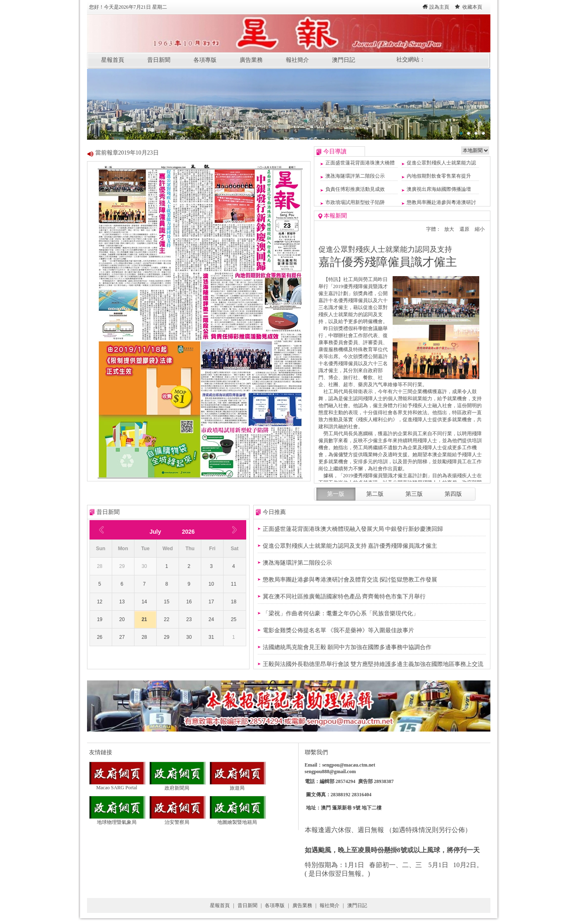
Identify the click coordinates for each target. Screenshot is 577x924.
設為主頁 (439, 7)
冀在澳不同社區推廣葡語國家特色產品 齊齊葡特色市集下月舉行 (344, 597)
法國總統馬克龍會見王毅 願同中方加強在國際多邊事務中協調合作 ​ (348, 647)
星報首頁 (113, 60)
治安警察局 (178, 820)
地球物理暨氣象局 (117, 820)
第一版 (336, 494)
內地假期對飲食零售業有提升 (439, 176)
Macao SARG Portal (117, 785)
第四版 (453, 494)
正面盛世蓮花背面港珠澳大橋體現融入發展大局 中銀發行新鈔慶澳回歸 (353, 529)
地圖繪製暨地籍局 (238, 820)
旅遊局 (238, 786)
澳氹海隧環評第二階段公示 (355, 176)
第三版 (414, 494)
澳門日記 (344, 60)
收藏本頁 (472, 7)
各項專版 (205, 60)
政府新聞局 (178, 786)
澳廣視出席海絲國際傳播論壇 (439, 189)
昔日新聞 (159, 60)
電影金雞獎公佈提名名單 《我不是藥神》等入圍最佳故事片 (339, 630)
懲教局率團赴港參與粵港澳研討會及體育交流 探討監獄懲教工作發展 (350, 580)
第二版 (375, 494)
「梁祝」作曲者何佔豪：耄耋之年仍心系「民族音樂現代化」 (341, 613)
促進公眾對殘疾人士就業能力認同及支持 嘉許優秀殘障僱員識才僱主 (350, 546)
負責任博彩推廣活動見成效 (355, 189)
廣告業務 (251, 60)
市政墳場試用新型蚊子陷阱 (355, 202)
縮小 (480, 229)
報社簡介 (297, 60)
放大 (449, 229)
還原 (464, 229)
